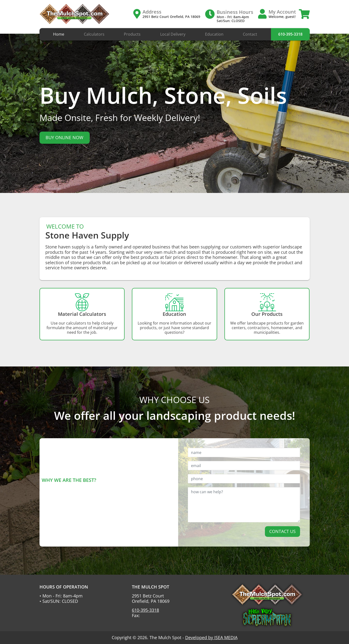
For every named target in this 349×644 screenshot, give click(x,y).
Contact (250, 34)
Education (214, 34)
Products (132, 34)
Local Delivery (173, 34)
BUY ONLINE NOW (64, 137)
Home (59, 34)
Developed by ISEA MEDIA (211, 637)
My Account (282, 12)
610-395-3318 (290, 34)
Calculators (94, 34)
